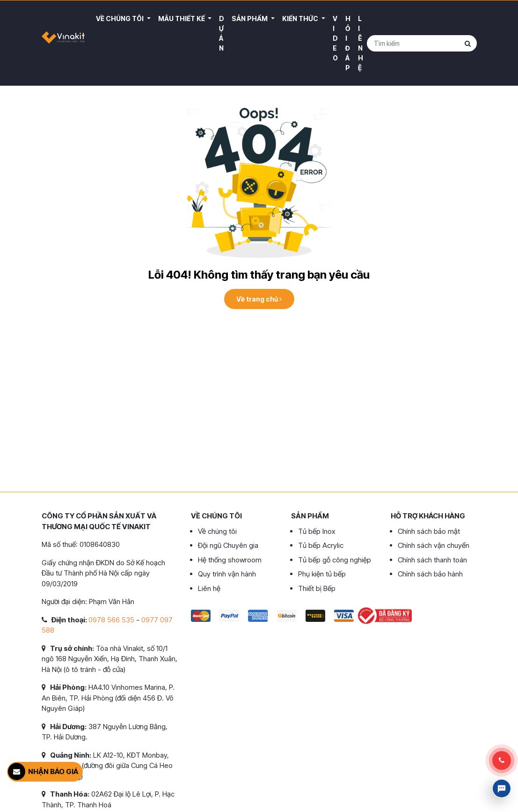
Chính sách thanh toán (432, 560)
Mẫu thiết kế (182, 18)
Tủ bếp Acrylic (321, 545)
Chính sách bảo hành (430, 574)
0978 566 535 (111, 620)
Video (335, 38)
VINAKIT (63, 43)
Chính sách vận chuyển (434, 545)
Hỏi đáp (348, 43)
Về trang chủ (259, 299)
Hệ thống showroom (230, 560)
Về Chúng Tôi (120, 18)
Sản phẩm (250, 18)
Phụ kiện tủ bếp (322, 574)
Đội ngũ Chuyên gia (228, 545)
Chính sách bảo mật (429, 531)
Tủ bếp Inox (317, 531)
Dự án (222, 33)
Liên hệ (361, 43)
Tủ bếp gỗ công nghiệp (335, 560)
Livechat (502, 789)
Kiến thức (301, 18)
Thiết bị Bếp (317, 588)
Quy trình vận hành (227, 574)
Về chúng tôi (217, 531)
